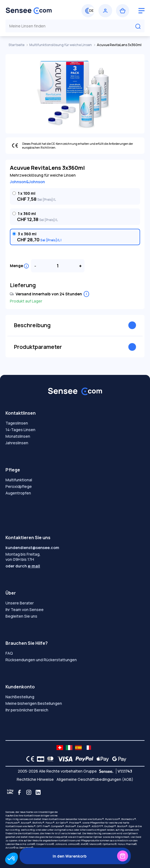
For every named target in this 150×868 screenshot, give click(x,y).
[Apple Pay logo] (101, 759)
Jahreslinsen (17, 443)
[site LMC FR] (88, 748)
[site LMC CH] (60, 748)
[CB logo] (39, 759)
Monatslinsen (18, 436)
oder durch (23, 566)
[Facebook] (19, 792)
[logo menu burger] (141, 11)
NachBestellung (20, 697)
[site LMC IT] (69, 748)
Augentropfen (18, 493)
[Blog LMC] (10, 792)
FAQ (9, 653)
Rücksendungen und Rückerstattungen (41, 660)
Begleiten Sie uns (21, 616)
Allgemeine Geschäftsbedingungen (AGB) (95, 779)
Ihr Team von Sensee (25, 610)
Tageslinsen (17, 423)
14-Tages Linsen (20, 430)
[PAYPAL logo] (83, 759)
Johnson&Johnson (27, 182)
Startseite (17, 45)
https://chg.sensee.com (19, 819)
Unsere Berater (20, 603)
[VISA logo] (63, 759)
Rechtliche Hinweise (35, 779)
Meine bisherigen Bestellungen (34, 703)
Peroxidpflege (19, 486)
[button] (12, 859)
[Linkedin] (38, 792)
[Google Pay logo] (118, 759)
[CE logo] (29, 759)
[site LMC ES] (78, 748)
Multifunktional (19, 480)
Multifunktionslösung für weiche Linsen (61, 45)
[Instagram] (29, 792)
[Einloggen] (105, 11)
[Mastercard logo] (49, 759)
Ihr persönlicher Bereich (27, 710)
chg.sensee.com (129, 830)
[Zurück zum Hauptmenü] (39, 11)
